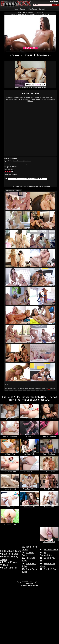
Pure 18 (52, 98)
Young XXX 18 (10, 488)
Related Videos (10, 190)
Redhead (20, 390)
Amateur (11, 390)
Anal (18, 388)
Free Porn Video (29, 488)
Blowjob (10, 388)
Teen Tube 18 (29, 506)
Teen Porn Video (49, 436)
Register (56, 1)
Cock (42, 390)
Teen (16, 167)
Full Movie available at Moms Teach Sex (30, 87)
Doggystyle (52, 388)
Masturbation (38, 388)
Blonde (14, 388)
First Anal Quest (29, 98)
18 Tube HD (29, 436)
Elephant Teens (10, 418)
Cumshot (33, 390)
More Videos (28, 161)
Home (16, 9)
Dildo (16, 390)
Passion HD (26, 99)
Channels (42, 9)
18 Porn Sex (29, 418)
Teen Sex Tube (49, 453)
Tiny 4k (20, 99)
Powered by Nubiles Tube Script (29, 586)
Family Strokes (35, 99)
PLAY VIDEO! (30, 48)
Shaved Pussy (45, 388)
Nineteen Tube (29, 453)
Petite (28, 390)
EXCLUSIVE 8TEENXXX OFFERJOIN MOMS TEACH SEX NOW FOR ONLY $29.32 (30, 13)
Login (52, 1)
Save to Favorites (33, 186)
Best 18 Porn (49, 488)
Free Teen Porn (49, 541)
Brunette (22, 388)
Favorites (18, 190)
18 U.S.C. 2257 (29, 583)
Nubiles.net (10, 98)
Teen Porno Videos (10, 436)
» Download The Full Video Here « (30, 55)
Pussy (27, 388)
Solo (45, 390)
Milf (13, 167)
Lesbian (7, 390)
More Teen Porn (10, 523)
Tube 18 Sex (49, 506)
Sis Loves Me (45, 99)
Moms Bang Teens (11, 99)
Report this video (45, 186)
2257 (26, 186)
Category (23, 9)
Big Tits (38, 390)
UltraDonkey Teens (49, 418)
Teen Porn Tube (10, 471)
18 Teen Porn (10, 453)
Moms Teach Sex (18, 161)
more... (49, 390)
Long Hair (32, 388)
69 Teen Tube (29, 471)
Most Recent (32, 9)
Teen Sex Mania (18, 98)
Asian (25, 390)
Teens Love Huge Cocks (42, 98)
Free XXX (10, 506)
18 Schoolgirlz (49, 471)
